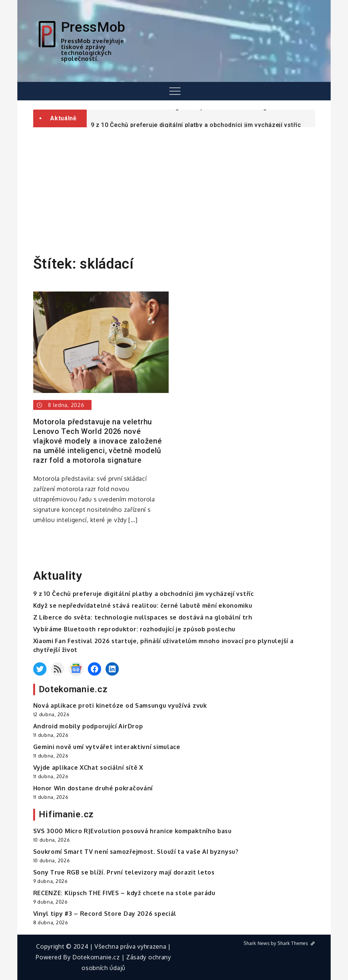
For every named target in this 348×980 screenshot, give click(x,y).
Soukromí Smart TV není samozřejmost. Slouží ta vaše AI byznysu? (136, 852)
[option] (201, 114)
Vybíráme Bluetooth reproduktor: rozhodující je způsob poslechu (134, 629)
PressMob (93, 27)
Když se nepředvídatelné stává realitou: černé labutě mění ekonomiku (143, 605)
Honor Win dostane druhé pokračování (93, 788)
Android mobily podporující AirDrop (88, 726)
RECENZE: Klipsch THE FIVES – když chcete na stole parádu (124, 893)
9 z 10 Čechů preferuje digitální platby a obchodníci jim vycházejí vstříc (144, 594)
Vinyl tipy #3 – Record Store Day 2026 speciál (105, 914)
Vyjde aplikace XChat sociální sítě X (88, 767)
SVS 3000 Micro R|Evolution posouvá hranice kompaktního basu (132, 831)
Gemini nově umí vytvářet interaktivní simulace (107, 747)
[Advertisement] (174, 188)
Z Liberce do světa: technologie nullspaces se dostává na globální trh (194, 115)
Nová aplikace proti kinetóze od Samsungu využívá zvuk (120, 705)
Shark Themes (296, 943)
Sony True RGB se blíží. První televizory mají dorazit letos (124, 872)
